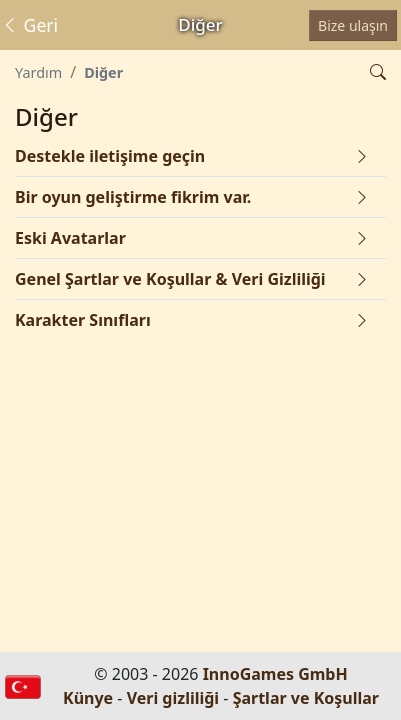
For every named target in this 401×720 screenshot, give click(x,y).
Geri (29, 25)
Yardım (38, 72)
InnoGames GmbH (275, 674)
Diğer (103, 72)
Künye (88, 698)
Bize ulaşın (353, 25)
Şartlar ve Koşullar (306, 698)
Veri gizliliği (173, 698)
